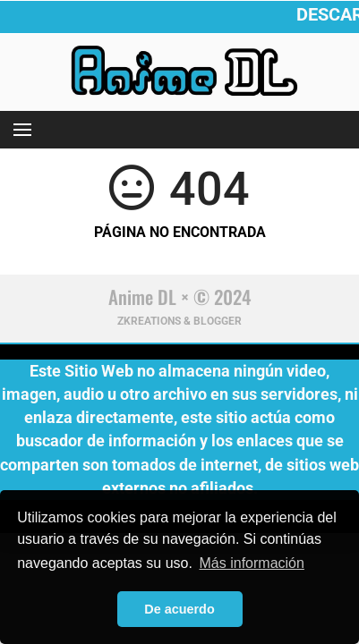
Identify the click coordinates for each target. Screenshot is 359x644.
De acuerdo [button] (179, 609)
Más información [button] (252, 563)
